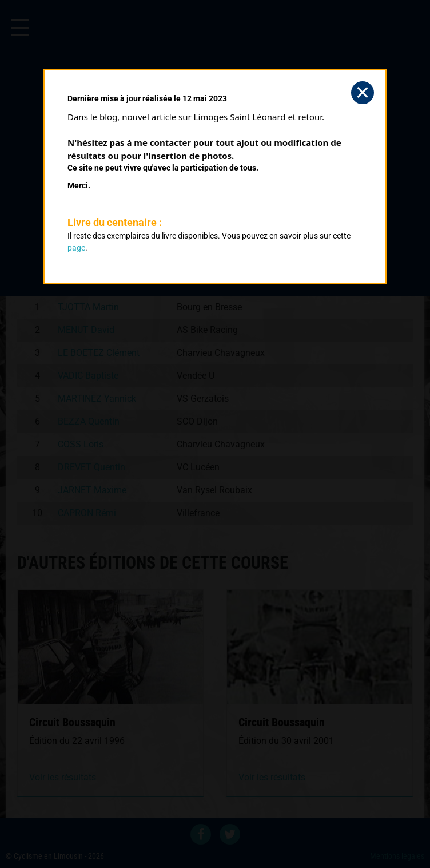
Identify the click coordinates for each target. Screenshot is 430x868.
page (76, 248)
